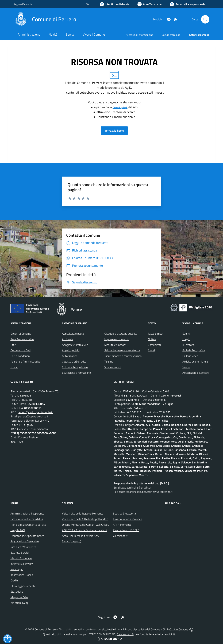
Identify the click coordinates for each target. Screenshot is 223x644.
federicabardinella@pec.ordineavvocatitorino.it (146, 492)
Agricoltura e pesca (73, 334)
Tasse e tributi (156, 334)
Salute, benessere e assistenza (122, 350)
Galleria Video (190, 356)
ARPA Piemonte (122, 525)
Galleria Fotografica (194, 350)
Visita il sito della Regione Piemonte (83, 513)
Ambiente (68, 339)
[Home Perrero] (45, 19)
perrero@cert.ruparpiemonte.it (35, 412)
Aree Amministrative (22, 339)
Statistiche (17, 592)
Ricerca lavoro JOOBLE (126, 530)
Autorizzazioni (70, 356)
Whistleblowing (19, 603)
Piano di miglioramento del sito (28, 525)
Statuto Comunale (21, 558)
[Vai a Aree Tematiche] (149, 4)
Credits (14, 580)
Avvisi (151, 350)
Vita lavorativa (113, 367)
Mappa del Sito (19, 597)
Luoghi (186, 339)
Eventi (186, 334)
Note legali (17, 569)
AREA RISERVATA (109, 639)
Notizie (152, 339)
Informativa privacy (22, 564)
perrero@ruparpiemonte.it (33, 416)
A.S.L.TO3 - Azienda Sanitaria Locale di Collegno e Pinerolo (96, 530)
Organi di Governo (21, 334)
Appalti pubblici (71, 350)
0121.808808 (23, 395)
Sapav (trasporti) (72, 541)
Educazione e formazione (76, 373)
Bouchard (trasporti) (124, 513)
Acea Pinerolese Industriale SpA (80, 536)
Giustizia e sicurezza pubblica (121, 334)
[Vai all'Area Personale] (188, 4)
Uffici (13, 345)
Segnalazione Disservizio (25, 541)
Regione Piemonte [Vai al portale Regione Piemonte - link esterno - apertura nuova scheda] (23, 4)
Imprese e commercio (117, 339)
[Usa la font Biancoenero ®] (114, 4)
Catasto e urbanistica (74, 361)
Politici (14, 367)
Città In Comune (179, 629)
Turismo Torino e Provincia (128, 519)
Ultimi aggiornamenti (23, 586)
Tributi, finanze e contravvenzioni (123, 356)
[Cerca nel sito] (205, 19)
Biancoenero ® (125, 634)
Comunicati (154, 345)
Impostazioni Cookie (22, 575)
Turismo (109, 361)
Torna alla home (114, 131)
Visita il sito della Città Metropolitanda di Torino (89, 519)
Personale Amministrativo (25, 361)
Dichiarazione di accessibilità (27, 519)
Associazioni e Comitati (196, 373)
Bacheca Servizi (20, 552)
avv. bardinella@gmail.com (137, 487)
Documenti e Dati (20, 350)
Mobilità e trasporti (115, 345)
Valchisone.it (120, 536)
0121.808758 (24, 400)
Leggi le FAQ (18, 530)
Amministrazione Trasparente (27, 513)
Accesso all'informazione (139, 35)
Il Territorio (188, 345)
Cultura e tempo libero (75, 367)
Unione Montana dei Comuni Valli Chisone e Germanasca (95, 525)
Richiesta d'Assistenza (23, 547)
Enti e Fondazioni (20, 356)
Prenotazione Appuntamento (27, 536)
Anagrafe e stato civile (75, 345)
